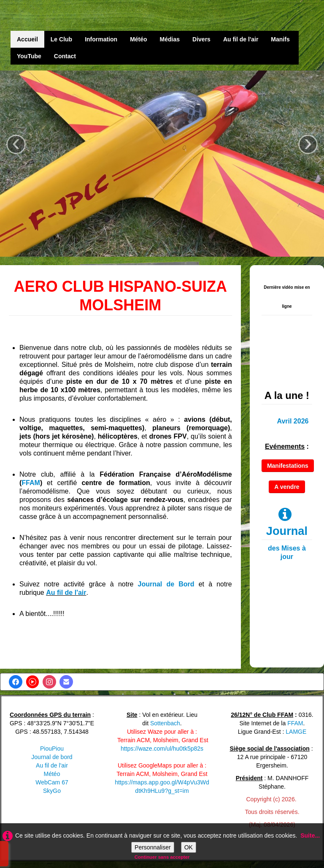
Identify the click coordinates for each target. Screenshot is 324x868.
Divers (201, 39)
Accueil (27, 39)
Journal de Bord (166, 584)
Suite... (310, 835)
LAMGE (296, 732)
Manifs (280, 39)
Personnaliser (153, 847)
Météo (138, 39)
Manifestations (288, 466)
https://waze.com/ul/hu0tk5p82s (162, 749)
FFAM (31, 483)
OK (189, 847)
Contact (65, 56)
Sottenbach (165, 723)
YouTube (29, 56)
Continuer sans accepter (162, 857)
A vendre (287, 487)
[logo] (48, 16)
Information (101, 39)
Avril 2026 (293, 421)
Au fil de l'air (241, 39)
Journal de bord (52, 757)
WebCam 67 (52, 782)
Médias (170, 39)
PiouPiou (52, 749)
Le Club (61, 39)
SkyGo (52, 791)
